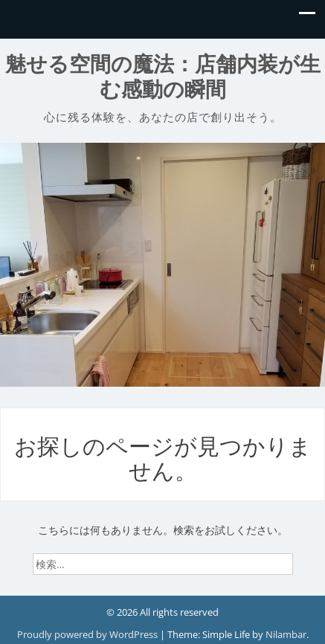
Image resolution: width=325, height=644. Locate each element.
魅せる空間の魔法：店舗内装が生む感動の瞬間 (163, 77)
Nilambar (286, 634)
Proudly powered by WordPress (89, 634)
